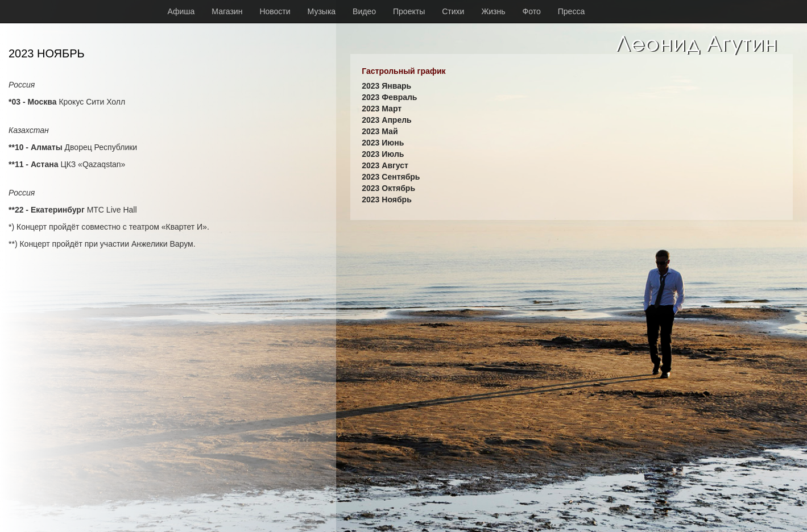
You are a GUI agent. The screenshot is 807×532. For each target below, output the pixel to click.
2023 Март (382, 109)
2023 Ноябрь (387, 199)
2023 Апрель (386, 120)
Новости (275, 11)
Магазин (227, 11)
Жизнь (493, 11)
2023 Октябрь (388, 188)
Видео (364, 11)
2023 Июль (383, 154)
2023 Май (380, 131)
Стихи (453, 11)
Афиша (181, 11)
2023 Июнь (383, 143)
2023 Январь (386, 86)
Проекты (409, 11)
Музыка (322, 11)
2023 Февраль (389, 97)
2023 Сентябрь (391, 177)
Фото (532, 11)
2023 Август (385, 165)
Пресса (571, 11)
